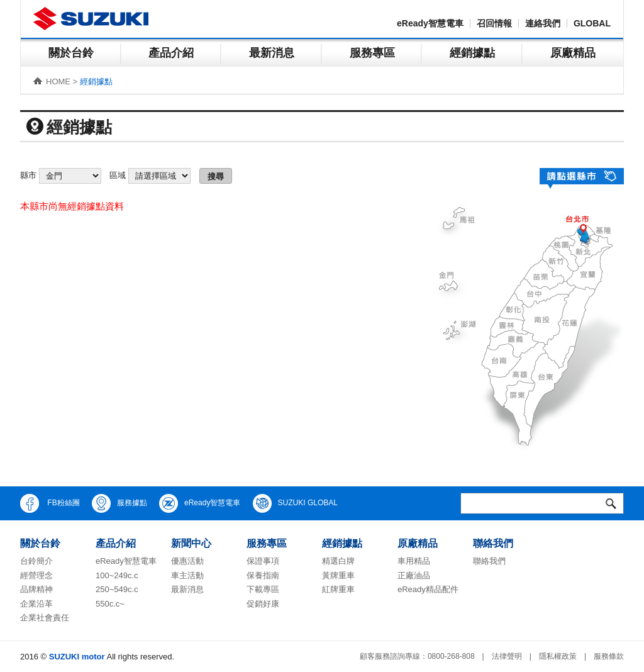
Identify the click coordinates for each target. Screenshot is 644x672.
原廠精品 (573, 53)
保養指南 (263, 575)
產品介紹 (171, 53)
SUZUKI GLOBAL (295, 503)
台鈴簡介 (36, 561)
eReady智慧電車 (430, 23)
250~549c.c (117, 589)
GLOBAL (592, 23)
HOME (58, 81)
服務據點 (119, 503)
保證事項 (263, 561)
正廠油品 (414, 575)
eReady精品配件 (428, 589)
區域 (118, 175)
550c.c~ (110, 604)
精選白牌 (338, 561)
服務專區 (372, 53)
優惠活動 (187, 561)
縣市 (28, 175)
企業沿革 (36, 604)
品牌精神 (36, 589)
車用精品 (414, 561)
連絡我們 (543, 23)
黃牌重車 (338, 575)
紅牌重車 (338, 589)
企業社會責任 (45, 618)
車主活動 (187, 575)
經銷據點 (472, 53)
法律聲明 (507, 656)
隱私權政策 (558, 656)
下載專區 (263, 589)
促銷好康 (263, 604)
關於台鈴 (71, 53)
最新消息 (272, 53)
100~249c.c (117, 575)
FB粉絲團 (50, 503)
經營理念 (36, 575)
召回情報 (494, 23)
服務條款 (609, 656)
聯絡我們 (489, 561)
